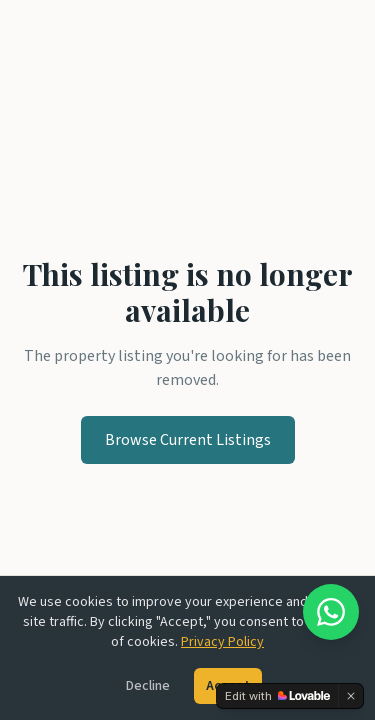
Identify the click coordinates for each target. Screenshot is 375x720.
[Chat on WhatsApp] (331, 612)
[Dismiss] (351, 696)
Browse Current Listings (188, 440)
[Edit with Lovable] (277, 696)
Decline (148, 686)
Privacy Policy (222, 642)
